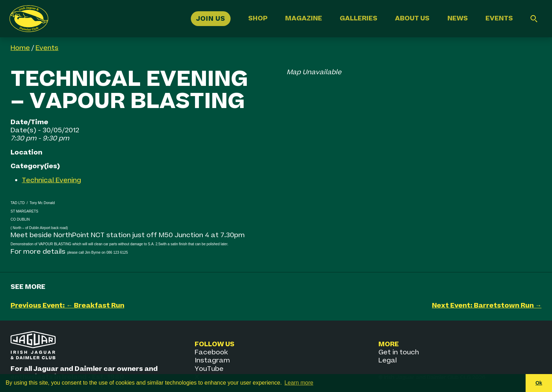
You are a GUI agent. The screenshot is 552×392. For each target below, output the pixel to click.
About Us (412, 18)
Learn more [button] (299, 383)
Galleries (359, 18)
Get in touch (399, 352)
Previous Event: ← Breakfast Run (67, 306)
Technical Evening (51, 180)
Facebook (211, 352)
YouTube (209, 369)
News (458, 18)
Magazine (304, 18)
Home (20, 48)
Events (499, 18)
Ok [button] (539, 383)
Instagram (212, 361)
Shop (258, 18)
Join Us (211, 18)
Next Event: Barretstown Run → (487, 306)
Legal (388, 361)
